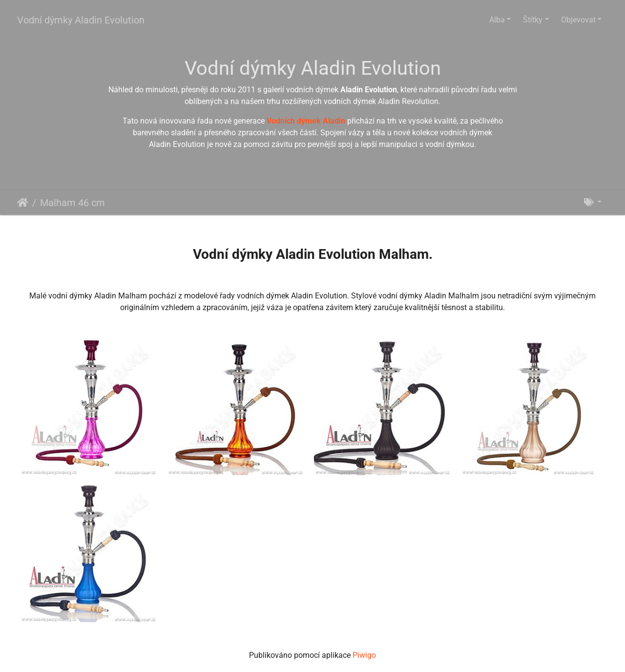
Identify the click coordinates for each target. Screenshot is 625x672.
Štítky (533, 20)
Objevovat (578, 20)
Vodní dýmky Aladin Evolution (81, 20)
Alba (497, 20)
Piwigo (364, 655)
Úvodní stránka (23, 203)
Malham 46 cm (73, 203)
